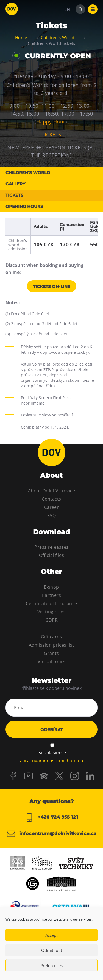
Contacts (51, 499)
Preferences (51, 965)
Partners (52, 595)
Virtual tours (51, 661)
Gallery (15, 184)
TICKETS (51, 134)
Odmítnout (52, 950)
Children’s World (28, 173)
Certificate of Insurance (51, 603)
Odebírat (51, 730)
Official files (52, 555)
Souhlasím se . (52, 757)
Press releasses (51, 547)
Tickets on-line (52, 286)
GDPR (52, 620)
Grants (51, 653)
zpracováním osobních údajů (51, 761)
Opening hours (24, 206)
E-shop (51, 587)
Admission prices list (51, 645)
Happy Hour (51, 122)
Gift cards (52, 637)
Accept (51, 935)
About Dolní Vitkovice (51, 491)
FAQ (51, 515)
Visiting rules (52, 612)
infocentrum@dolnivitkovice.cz (52, 834)
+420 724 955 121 (51, 817)
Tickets (14, 195)
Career (52, 507)
